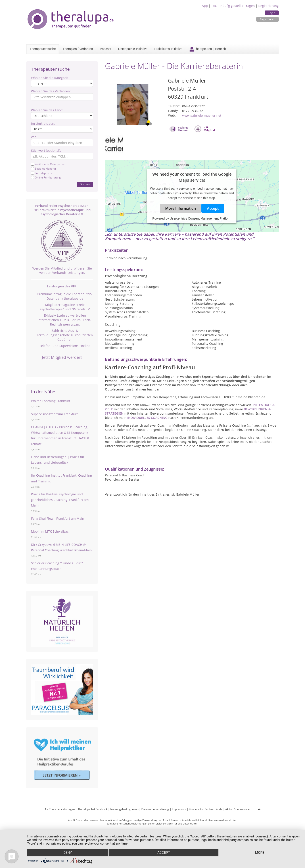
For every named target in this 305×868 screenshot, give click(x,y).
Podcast (105, 49)
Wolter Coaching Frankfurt (51, 401)
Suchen (85, 184)
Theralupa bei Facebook (93, 809)
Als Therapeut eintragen (60, 809)
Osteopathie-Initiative (133, 49)
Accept (213, 208)
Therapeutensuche (43, 49)
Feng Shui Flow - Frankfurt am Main (58, 518)
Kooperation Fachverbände (206, 809)
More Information (181, 208)
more (260, 853)
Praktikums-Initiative (168, 49)
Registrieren (267, 19)
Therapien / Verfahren (78, 49)
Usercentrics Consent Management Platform (200, 218)
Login (272, 13)
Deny (68, 853)
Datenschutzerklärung (155, 809)
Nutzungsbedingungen (124, 809)
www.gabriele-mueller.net (202, 115)
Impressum (179, 809)
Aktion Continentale (237, 809)
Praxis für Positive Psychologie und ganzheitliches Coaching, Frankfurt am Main (60, 500)
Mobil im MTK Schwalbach (51, 531)
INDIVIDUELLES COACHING (147, 418)
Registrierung (268, 6)
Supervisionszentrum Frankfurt (54, 414)
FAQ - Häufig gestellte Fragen (233, 6)
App (205, 6)
